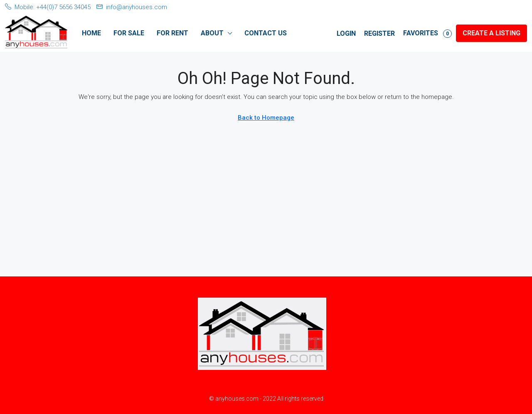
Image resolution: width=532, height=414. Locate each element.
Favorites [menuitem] (427, 33)
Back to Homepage (266, 118)
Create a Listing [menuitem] (491, 33)
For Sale (129, 33)
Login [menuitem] (346, 33)
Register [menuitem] (379, 33)
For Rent (172, 33)
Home (91, 33)
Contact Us (266, 33)
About (212, 33)
